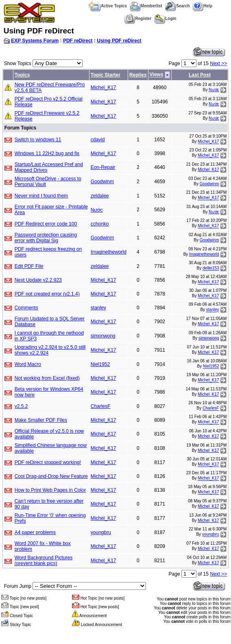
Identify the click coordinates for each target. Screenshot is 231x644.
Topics (22, 75)
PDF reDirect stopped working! (48, 462)
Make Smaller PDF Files (41, 420)
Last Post (200, 75)
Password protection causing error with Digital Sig (46, 238)
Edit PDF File (29, 266)
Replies (138, 75)
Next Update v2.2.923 (38, 280)
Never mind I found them (41, 196)
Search (177, 6)
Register (138, 19)
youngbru (101, 532)
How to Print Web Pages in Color (50, 490)
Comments (26, 308)
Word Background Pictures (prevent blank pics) (44, 561)
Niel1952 (100, 364)
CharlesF (101, 406)
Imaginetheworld (109, 252)
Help (202, 6)
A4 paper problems (35, 532)
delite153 (211, 268)
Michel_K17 (104, 88)
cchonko (100, 224)
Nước (214, 90)
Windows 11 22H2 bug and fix (47, 153)
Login (165, 19)
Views (157, 75)
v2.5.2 (21, 406)
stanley (98, 308)
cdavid (98, 140)
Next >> (218, 64)
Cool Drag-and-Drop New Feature (51, 476)
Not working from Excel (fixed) (47, 378)
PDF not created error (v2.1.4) (47, 294)
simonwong (103, 336)
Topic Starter (106, 75)
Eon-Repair (103, 167)
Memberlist (146, 6)
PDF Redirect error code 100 (46, 224)
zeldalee (100, 196)
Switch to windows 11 (38, 140)
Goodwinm (102, 182)
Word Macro (28, 364)
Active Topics (108, 6)
